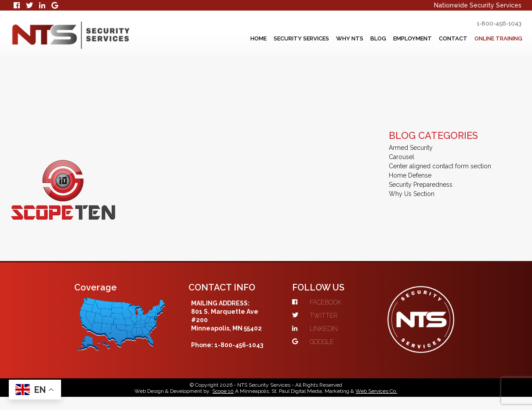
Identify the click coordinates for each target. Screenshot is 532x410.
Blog (378, 38)
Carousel (402, 157)
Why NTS (350, 38)
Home (259, 38)
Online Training (498, 38)
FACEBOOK (317, 302)
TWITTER (315, 316)
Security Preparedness (421, 185)
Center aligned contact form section (440, 166)
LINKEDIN (315, 329)
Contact (453, 38)
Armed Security (411, 148)
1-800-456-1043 (499, 24)
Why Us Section (412, 194)
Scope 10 (223, 391)
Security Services (301, 38)
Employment (413, 38)
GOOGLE (313, 342)
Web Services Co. (376, 391)
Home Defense (410, 175)
